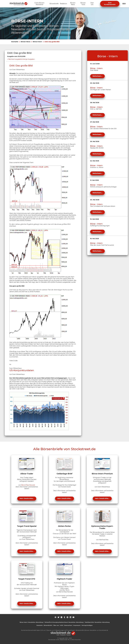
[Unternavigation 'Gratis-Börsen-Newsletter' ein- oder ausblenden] (40, 4)
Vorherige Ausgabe (27, 59)
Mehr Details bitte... (27, 498)
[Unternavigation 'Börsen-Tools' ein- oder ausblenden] (83, 4)
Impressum (77, 625)
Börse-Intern (37, 42)
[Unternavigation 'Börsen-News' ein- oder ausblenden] (73, 4)
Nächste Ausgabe (14, 59)
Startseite (15, 42)
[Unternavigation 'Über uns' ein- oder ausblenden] (92, 4)
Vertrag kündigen (87, 625)
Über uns (56, 625)
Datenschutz (68, 625)
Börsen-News (26, 42)
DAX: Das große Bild (52, 42)
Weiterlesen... (97, 76)
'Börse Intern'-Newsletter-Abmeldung (31, 622)
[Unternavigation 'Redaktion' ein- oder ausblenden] (63, 4)
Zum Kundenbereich (110, 4)
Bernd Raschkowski (28, 485)
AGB (61, 625)
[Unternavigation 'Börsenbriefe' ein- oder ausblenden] (54, 4)
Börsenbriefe (48, 625)
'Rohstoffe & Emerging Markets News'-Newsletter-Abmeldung (64, 622)
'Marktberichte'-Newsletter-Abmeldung (97, 622)
